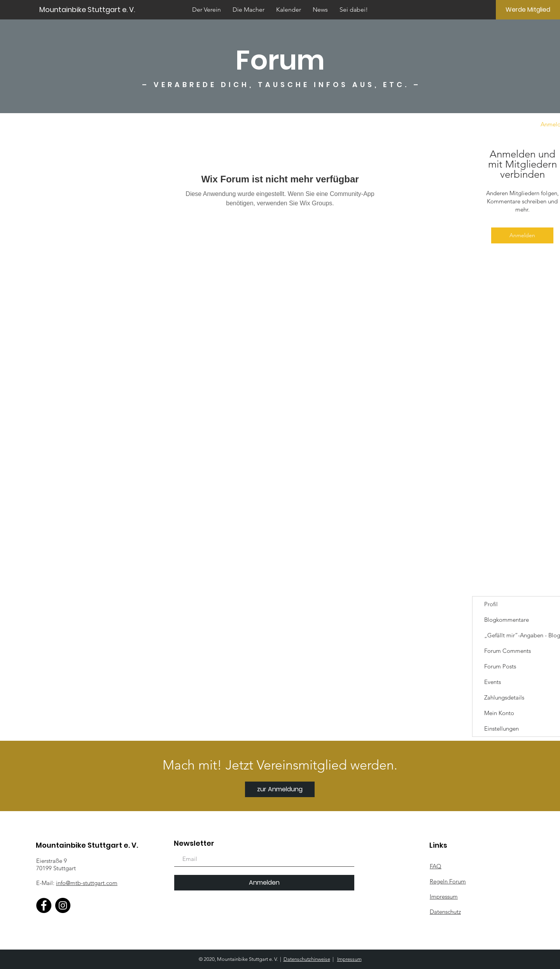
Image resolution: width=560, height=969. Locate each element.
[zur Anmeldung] (280, 789)
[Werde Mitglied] (528, 10)
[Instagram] (63, 905)
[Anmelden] (264, 883)
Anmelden (522, 235)
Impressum (349, 959)
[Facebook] (44, 905)
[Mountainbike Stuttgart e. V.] (114, 10)
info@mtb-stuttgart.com (87, 883)
